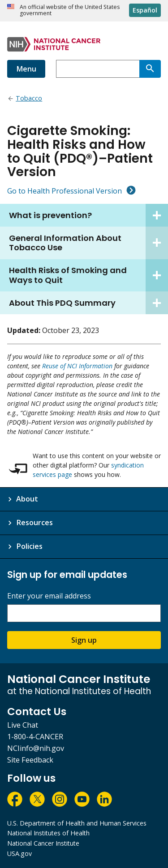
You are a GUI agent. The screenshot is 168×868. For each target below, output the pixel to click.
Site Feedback (30, 760)
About (27, 499)
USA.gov (19, 853)
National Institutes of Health (48, 833)
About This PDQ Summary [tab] (88, 303)
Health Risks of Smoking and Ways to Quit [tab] (88, 276)
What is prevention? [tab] (88, 215)
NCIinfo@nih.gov (36, 748)
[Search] (150, 69)
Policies (29, 546)
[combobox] (98, 69)
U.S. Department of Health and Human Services (77, 823)
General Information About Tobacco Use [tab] (88, 243)
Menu (26, 69)
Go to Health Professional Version (65, 191)
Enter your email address (49, 596)
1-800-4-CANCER (35, 737)
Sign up (84, 640)
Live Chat (23, 725)
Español (145, 10)
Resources (34, 522)
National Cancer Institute (43, 843)
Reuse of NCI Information (77, 366)
